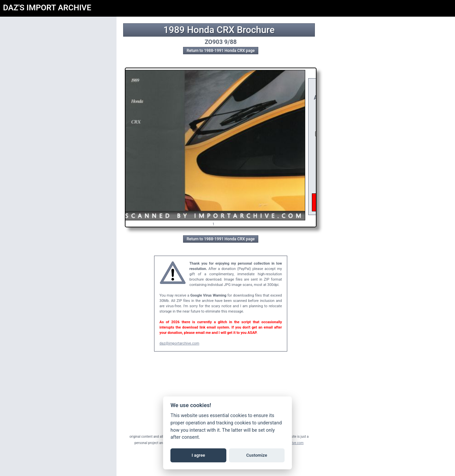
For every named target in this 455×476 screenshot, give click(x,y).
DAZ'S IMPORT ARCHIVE (47, 8)
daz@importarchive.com (179, 343)
